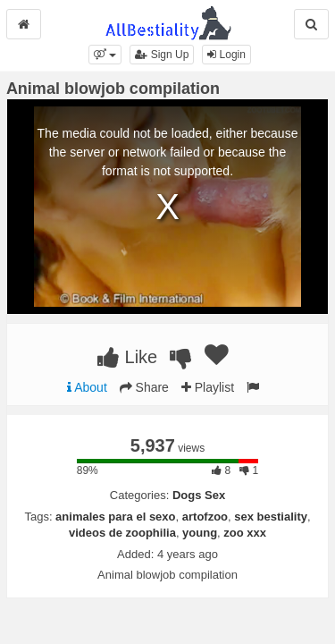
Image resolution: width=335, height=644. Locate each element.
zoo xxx (245, 533)
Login (226, 55)
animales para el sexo (115, 517)
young (200, 533)
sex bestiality (271, 517)
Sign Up (162, 55)
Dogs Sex (199, 495)
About (87, 387)
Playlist (208, 387)
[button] (105, 55)
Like (127, 357)
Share (144, 387)
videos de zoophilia (122, 533)
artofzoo (205, 517)
